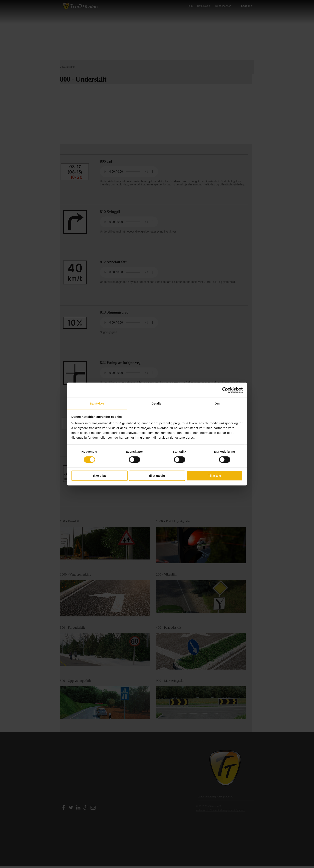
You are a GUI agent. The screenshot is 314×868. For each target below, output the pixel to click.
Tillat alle (215, 475)
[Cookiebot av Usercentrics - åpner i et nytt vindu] (225, 390)
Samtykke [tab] (97, 403)
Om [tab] (217, 403)
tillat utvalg (157, 475)
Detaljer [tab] (157, 403)
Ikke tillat (99, 475)
